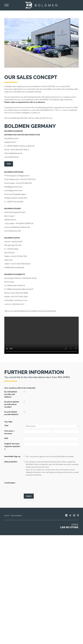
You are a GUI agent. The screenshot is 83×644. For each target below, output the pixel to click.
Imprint (7, 515)
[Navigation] (6, 5)
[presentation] (40, 486)
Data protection (11, 462)
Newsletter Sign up (12, 456)
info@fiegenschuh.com (13, 187)
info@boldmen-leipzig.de (14, 267)
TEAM (9, 164)
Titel (7, 426)
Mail (6, 438)
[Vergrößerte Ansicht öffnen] (41, 43)
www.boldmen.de (11, 157)
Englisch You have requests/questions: (12, 446)
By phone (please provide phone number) (12, 404)
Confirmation (10, 483)
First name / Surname (10, 432)
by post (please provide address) (11, 413)
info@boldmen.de (15, 153)
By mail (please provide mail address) (11, 394)
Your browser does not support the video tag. (41, 335)
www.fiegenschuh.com (13, 190)
